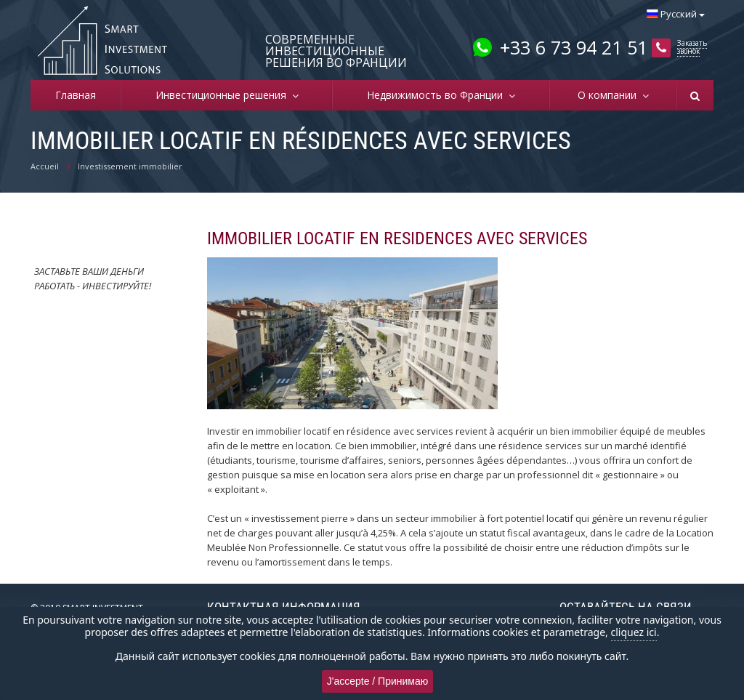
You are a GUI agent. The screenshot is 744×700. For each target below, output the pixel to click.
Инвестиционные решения (224, 95)
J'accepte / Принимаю (378, 681)
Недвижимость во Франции (438, 95)
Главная (76, 95)
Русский (676, 14)
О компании (610, 95)
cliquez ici (634, 632)
